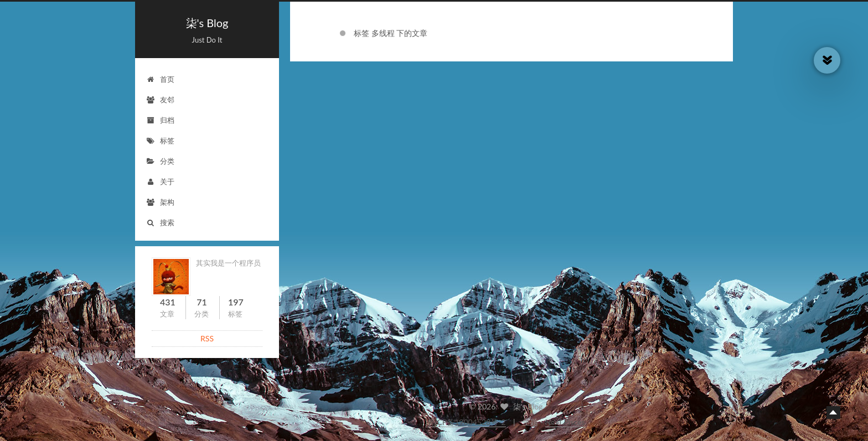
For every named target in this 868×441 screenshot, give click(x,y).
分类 (160, 161)
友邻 (160, 100)
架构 (160, 202)
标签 (160, 141)
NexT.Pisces (565, 422)
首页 (160, 79)
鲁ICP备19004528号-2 (467, 422)
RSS (207, 338)
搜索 (160, 222)
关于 (160, 181)
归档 (160, 120)
